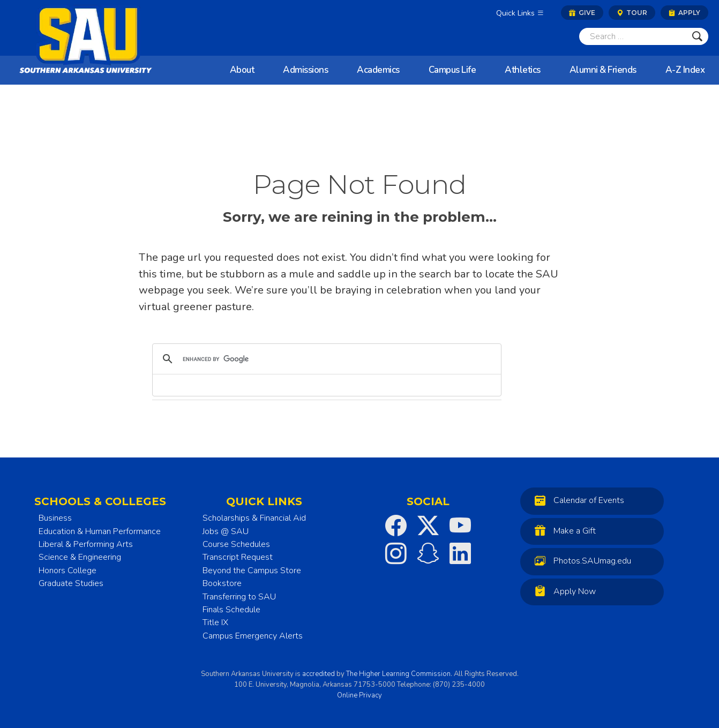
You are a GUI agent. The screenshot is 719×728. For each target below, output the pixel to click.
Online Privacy (359, 695)
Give (582, 13)
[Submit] (697, 36)
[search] (325, 359)
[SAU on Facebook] (396, 526)
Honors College (68, 571)
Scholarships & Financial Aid (254, 518)
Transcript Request (238, 557)
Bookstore (222, 583)
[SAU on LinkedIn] (460, 553)
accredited (319, 674)
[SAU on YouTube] (460, 526)
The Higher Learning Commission (398, 674)
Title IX (215, 622)
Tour (632, 13)
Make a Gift (563, 531)
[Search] (633, 36)
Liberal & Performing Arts (86, 544)
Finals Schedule (231, 610)
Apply (684, 13)
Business (55, 518)
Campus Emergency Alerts (253, 636)
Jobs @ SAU (226, 531)
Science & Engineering (80, 557)
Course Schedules (236, 544)
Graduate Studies (71, 583)
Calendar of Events (577, 500)
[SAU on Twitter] (428, 526)
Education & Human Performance (100, 531)
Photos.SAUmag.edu (580, 561)
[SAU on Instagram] (396, 553)
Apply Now (563, 591)
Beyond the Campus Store (252, 571)
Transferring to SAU (239, 597)
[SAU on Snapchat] (428, 553)
